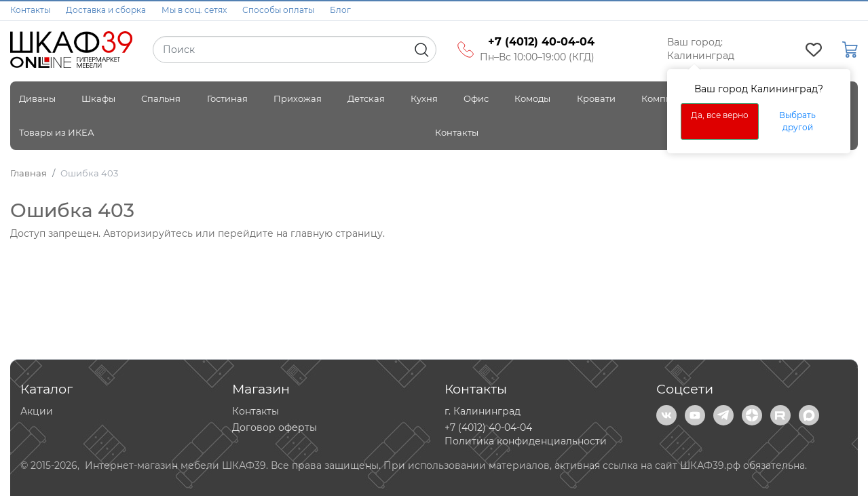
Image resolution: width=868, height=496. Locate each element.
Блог (340, 10)
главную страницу (337, 233)
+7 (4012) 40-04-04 (488, 427)
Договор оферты (275, 427)
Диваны (37, 98)
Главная (29, 173)
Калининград (701, 56)
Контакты (30, 10)
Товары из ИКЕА (57, 132)
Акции (37, 411)
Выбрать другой (797, 121)
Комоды (532, 98)
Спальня (161, 98)
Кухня (424, 98)
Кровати (596, 98)
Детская (366, 98)
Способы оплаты (278, 10)
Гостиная (227, 98)
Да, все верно (720, 115)
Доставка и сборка (106, 10)
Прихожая (298, 98)
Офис (476, 98)
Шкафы (98, 98)
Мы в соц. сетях (194, 10)
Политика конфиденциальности (526, 441)
